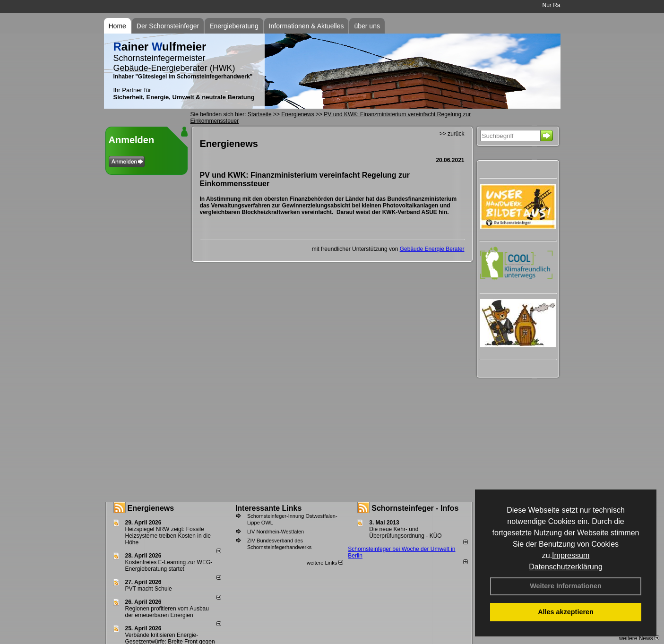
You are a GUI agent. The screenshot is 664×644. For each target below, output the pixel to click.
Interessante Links (269, 508)
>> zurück (452, 134)
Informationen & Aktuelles (306, 26)
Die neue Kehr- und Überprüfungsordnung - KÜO (405, 532)
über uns (367, 26)
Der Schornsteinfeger (168, 26)
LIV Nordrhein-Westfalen (276, 532)
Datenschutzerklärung (566, 567)
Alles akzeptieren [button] (566, 612)
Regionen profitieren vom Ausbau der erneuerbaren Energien (167, 612)
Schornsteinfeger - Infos (415, 508)
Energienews (151, 508)
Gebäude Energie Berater (432, 249)
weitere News (639, 638)
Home (117, 26)
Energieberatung (234, 26)
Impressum (571, 555)
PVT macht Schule (149, 589)
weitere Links (325, 563)
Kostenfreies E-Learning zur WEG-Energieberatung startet (169, 566)
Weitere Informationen (566, 586)
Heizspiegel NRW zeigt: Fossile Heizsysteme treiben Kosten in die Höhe (168, 536)
